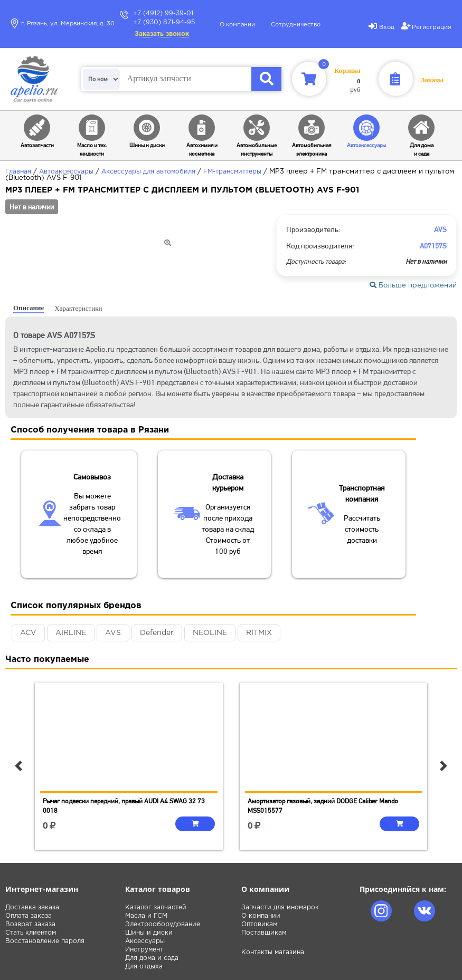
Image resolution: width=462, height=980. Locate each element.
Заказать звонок (162, 34)
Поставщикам (264, 933)
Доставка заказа (32, 907)
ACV (28, 633)
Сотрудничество (296, 25)
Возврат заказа (30, 924)
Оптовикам (259, 924)
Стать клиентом (31, 933)
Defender (157, 633)
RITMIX (259, 633)
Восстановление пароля (45, 941)
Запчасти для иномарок (280, 907)
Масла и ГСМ (146, 916)
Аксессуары (145, 941)
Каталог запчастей (156, 907)
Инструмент (144, 950)
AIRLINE (71, 633)
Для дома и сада (152, 958)
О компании (237, 25)
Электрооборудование (163, 924)
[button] (18, 766)
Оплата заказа (29, 916)
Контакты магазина (273, 952)
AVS (113, 633)
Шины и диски (149, 933)
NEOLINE (210, 633)
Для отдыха (144, 967)
